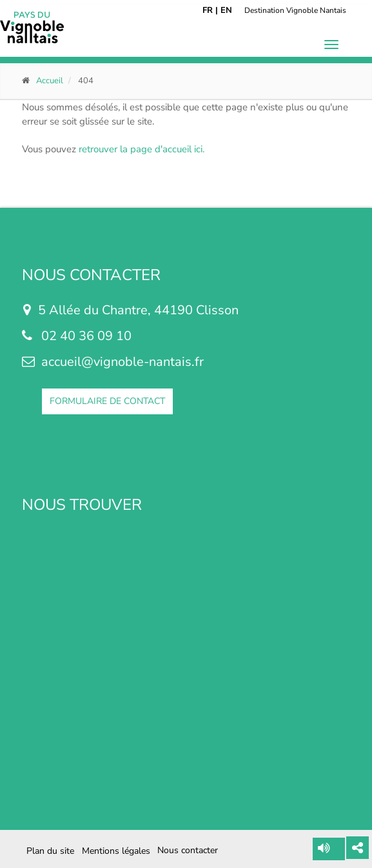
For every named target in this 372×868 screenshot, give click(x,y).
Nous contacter (188, 851)
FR (208, 10)
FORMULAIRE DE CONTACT (107, 401)
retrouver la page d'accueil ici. (142, 149)
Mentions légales (116, 851)
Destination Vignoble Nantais (295, 10)
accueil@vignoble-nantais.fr (122, 362)
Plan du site (50, 851)
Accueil (50, 81)
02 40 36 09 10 (86, 336)
